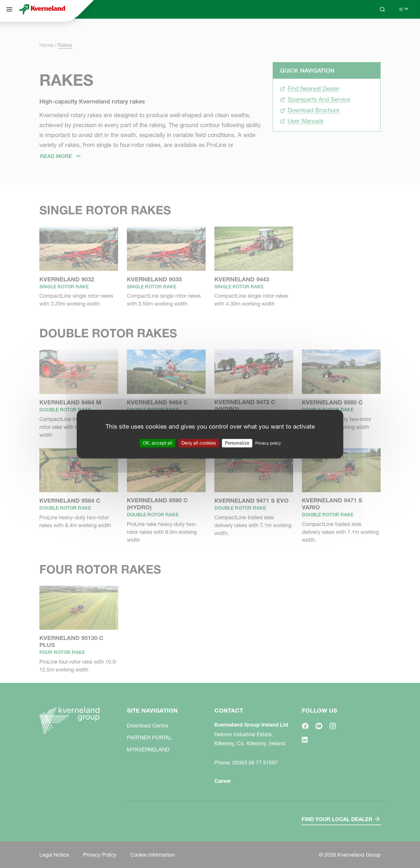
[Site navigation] (9, 9)
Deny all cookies (199, 443)
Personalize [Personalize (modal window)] (237, 443)
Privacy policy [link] (268, 443)
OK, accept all (157, 443)
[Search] (382, 9)
